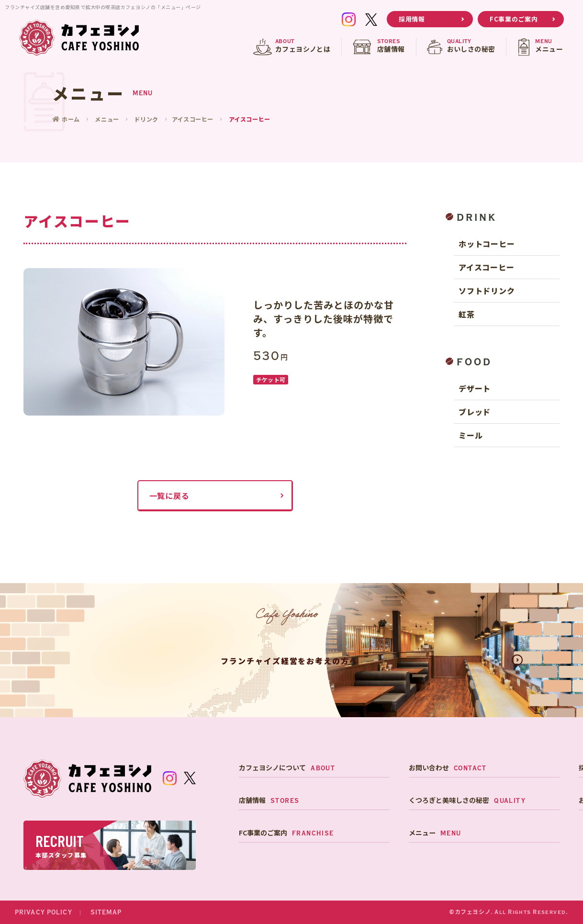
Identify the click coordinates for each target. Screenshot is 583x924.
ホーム (72, 119)
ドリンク (147, 119)
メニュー (108, 119)
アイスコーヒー (194, 119)
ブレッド (475, 412)
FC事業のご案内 (514, 19)
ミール (471, 435)
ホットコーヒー (487, 244)
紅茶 (467, 314)
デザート (475, 388)
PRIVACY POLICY (44, 913)
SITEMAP (106, 913)
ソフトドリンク (487, 291)
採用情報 (412, 19)
